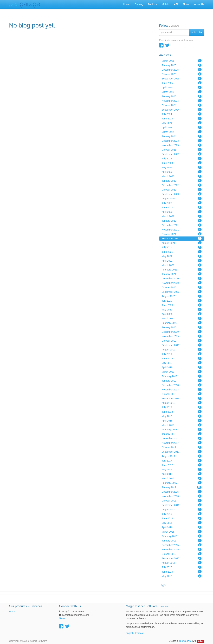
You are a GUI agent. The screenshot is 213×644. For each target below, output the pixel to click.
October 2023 (182, 150)
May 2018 (182, 416)
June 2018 (182, 412)
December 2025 (182, 70)
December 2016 (182, 492)
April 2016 (182, 527)
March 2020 (182, 318)
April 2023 (182, 172)
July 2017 (182, 460)
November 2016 (182, 496)
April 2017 (182, 474)
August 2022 (182, 198)
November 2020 (182, 283)
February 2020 (182, 323)
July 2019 (182, 354)
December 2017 (182, 438)
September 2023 (182, 154)
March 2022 (182, 216)
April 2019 (182, 367)
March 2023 (182, 176)
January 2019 (182, 381)
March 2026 (182, 61)
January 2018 (182, 434)
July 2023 (182, 158)
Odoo (201, 641)
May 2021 (182, 256)
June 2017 (182, 465)
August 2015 (182, 563)
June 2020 (182, 305)
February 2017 (182, 483)
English (130, 633)
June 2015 (182, 572)
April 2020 (182, 314)
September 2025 (182, 78)
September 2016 (182, 505)
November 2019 (182, 336)
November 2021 (182, 229)
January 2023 (182, 181)
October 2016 (182, 500)
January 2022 (182, 221)
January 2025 (182, 96)
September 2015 (182, 558)
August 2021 (182, 243)
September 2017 (182, 452)
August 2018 (182, 403)
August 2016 (182, 509)
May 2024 (182, 123)
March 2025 (182, 92)
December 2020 (182, 278)
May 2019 (182, 363)
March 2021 (182, 265)
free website (185, 641)
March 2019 (182, 372)
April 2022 (182, 212)
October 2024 (182, 105)
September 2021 (182, 238)
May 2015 (182, 576)
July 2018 (182, 407)
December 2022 (182, 185)
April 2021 (182, 261)
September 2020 (182, 292)
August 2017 (182, 456)
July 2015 (182, 567)
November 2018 (182, 389)
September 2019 (182, 345)
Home (12, 612)
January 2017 (182, 487)
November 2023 (182, 145)
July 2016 (182, 514)
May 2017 (182, 469)
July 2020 (182, 301)
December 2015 (182, 545)
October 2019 (182, 341)
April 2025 (182, 87)
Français (140, 633)
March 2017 (182, 478)
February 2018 (182, 429)
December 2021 (182, 225)
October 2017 (182, 447)
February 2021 (182, 269)
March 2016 (182, 532)
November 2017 (182, 443)
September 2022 (182, 194)
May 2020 (182, 309)
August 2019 (182, 349)
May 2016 (182, 523)
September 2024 (182, 110)
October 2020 (182, 287)
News (62, 618)
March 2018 (182, 425)
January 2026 (182, 65)
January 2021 (182, 274)
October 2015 (182, 554)
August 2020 (182, 296)
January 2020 (182, 327)
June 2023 (182, 163)
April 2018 (182, 421)
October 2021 (182, 234)
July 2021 (182, 247)
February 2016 (182, 536)
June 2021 (182, 252)
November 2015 (182, 549)
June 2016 (182, 518)
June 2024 (182, 118)
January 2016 (182, 540)
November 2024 (182, 101)
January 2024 (182, 136)
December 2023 (182, 141)
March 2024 (182, 132)
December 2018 (182, 385)
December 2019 (182, 332)
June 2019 (182, 358)
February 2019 (182, 376)
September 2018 (182, 398)
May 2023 (182, 167)
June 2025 (182, 83)
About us (164, 606)
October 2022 (182, 189)
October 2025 (182, 74)
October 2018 (182, 394)
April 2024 (182, 127)
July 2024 (182, 114)
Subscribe (196, 32)
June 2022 (182, 207)
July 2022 (182, 203)
